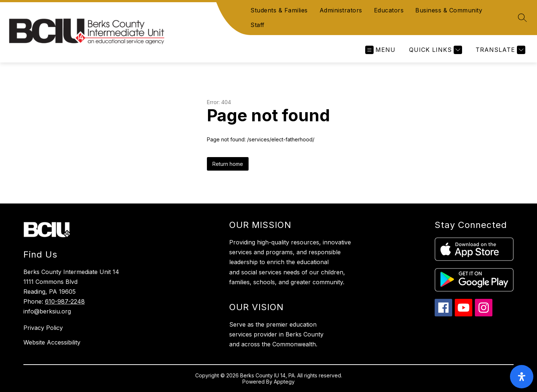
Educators (389, 10)
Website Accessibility (52, 342)
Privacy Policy (43, 328)
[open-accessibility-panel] (522, 377)
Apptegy (284, 382)
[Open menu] (380, 50)
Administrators (341, 10)
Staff (258, 25)
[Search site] (522, 18)
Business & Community (449, 10)
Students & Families (279, 10)
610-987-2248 (65, 301)
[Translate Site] (500, 50)
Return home (228, 164)
